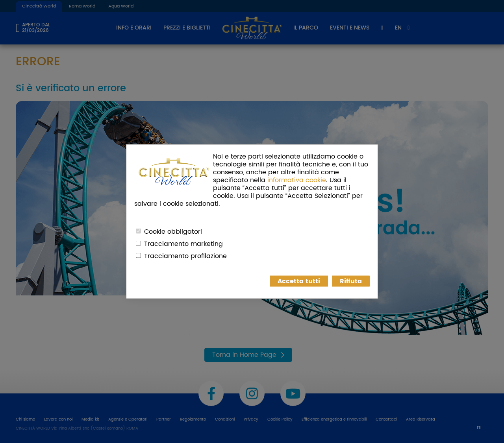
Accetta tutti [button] (299, 281)
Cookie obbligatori (173, 232)
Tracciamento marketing (183, 244)
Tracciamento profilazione (185, 256)
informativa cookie (297, 180)
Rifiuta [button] (351, 281)
